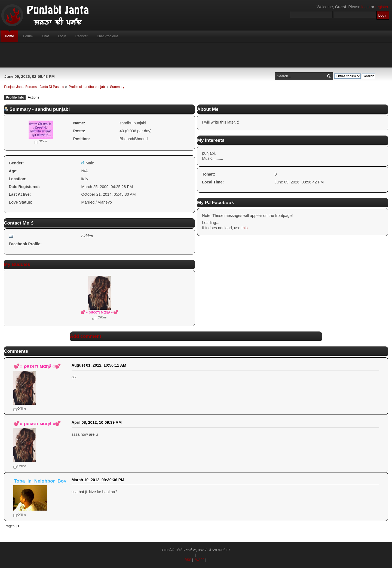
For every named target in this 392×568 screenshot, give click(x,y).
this (244, 228)
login (366, 7)
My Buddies (17, 264)
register (382, 7)
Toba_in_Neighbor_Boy (40, 481)
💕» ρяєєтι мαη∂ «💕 (99, 312)
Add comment (86, 336)
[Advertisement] (196, 55)
